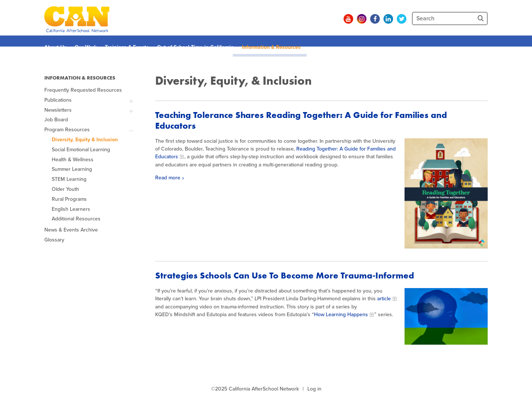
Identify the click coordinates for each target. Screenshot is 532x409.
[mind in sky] (446, 316)
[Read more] (446, 193)
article (384, 299)
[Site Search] (481, 18)
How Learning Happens (341, 315)
